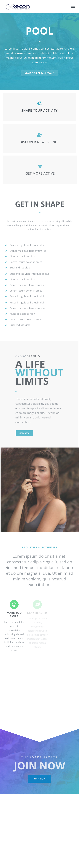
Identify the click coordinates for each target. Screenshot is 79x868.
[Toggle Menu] (73, 6)
